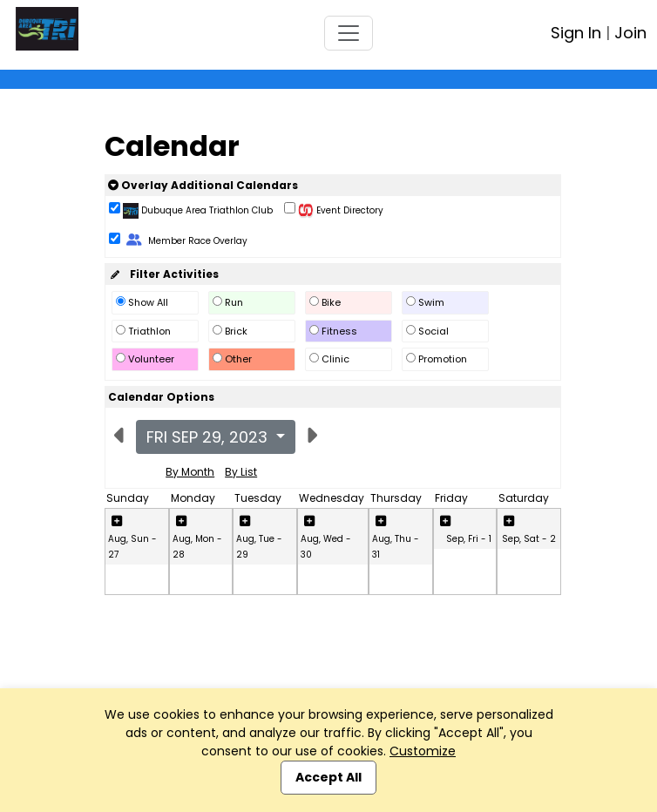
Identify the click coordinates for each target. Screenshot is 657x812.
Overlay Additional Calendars (203, 185)
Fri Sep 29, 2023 (209, 437)
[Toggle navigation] (349, 33)
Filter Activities (163, 274)
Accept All (328, 777)
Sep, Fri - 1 (469, 539)
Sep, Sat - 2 (529, 539)
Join (630, 33)
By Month (190, 472)
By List (241, 472)
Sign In (576, 33)
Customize (423, 751)
